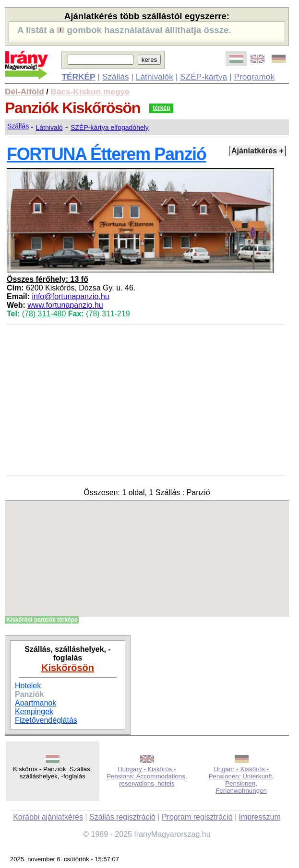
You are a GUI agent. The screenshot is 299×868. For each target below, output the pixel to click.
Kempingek (34, 712)
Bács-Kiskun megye (90, 92)
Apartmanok (36, 703)
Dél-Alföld (24, 92)
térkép (161, 108)
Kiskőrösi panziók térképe (42, 620)
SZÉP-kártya (203, 77)
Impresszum (260, 817)
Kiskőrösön (68, 668)
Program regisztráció (197, 817)
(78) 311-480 (44, 314)
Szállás (116, 77)
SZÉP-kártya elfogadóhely (110, 127)
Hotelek (28, 686)
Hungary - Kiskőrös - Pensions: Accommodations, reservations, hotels (147, 776)
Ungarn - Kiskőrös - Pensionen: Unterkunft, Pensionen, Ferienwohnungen (241, 780)
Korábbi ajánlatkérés (48, 817)
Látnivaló (49, 127)
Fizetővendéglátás (46, 720)
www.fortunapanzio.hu (65, 305)
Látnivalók (155, 77)
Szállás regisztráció (122, 817)
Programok (254, 77)
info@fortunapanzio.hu (70, 296)
